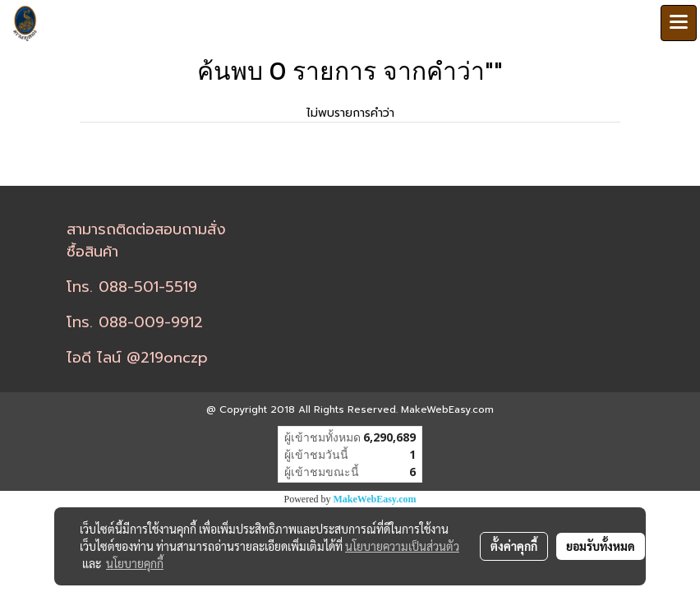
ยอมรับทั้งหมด (601, 546)
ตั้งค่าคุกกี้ (514, 546)
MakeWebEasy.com (375, 499)
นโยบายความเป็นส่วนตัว (402, 546)
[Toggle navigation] (679, 23)
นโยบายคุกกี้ (135, 563)
